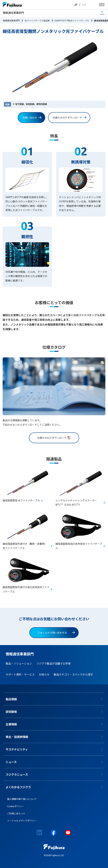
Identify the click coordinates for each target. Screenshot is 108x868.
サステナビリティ (17, 749)
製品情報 (11, 699)
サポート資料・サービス (20, 674)
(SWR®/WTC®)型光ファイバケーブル (72, 20)
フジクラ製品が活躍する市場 (53, 663)
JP (76, 5)
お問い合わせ (32, 117)
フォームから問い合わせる (56, 633)
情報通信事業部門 (13, 13)
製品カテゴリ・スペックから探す (73, 674)
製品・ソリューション (19, 663)
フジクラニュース (17, 774)
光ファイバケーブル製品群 (37, 20)
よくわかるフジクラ (18, 787)
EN (84, 5)
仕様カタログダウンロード (69, 117)
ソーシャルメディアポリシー (22, 820)
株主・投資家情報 (17, 737)
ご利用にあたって (16, 813)
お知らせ (44, 674)
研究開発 (11, 712)
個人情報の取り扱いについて (22, 799)
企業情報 (11, 724)
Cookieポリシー (15, 806)
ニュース (11, 762)
